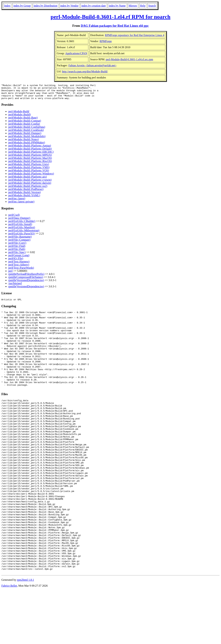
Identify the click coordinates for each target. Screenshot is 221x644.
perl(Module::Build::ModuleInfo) (27, 139)
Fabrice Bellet (9, 640)
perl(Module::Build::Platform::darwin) (30, 186)
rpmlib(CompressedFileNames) (26, 280)
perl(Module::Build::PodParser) (26, 192)
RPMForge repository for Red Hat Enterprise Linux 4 (135, 35)
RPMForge (106, 41)
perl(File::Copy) (17, 246)
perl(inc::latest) (17, 202)
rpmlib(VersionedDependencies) (26, 283)
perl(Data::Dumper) (19, 221)
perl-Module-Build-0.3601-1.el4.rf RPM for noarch (110, 17)
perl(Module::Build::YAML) (24, 198)
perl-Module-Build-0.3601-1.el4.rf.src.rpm (129, 59)
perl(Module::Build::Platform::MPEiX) (30, 158)
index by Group (22, 6)
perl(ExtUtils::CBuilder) (22, 224)
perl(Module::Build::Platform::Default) (30, 152)
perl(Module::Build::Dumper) (25, 136)
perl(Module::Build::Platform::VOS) (29, 174)
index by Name (117, 6)
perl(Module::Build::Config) (24, 127)
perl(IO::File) (16, 262)
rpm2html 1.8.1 (25, 634)
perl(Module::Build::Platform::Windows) (31, 177)
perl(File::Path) (17, 252)
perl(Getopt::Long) (19, 258)
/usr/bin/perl (15, 286)
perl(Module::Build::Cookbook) (26, 133)
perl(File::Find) (17, 249)
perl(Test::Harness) (19, 265)
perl (10, 274)
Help (143, 6)
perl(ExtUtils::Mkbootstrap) (24, 234)
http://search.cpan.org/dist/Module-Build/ (85, 71)
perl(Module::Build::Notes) (23, 142)
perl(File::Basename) (20, 240)
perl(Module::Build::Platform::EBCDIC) (31, 155)
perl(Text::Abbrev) (19, 268)
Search (152, 6)
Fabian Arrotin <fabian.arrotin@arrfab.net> (92, 65)
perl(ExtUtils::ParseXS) (21, 237)
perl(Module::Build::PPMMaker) (27, 146)
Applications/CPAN (76, 53)
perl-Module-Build (19, 114)
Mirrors (133, 6)
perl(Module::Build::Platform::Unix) (29, 167)
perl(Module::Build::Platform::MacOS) (30, 161)
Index (7, 6)
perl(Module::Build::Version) (25, 195)
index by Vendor (69, 6)
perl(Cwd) (14, 218)
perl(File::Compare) (19, 243)
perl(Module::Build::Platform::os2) (28, 189)
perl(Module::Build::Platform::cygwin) (30, 183)
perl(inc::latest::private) (21, 205)
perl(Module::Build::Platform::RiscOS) (30, 164)
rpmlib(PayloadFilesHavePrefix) (26, 277)
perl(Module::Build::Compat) (25, 124)
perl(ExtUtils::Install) (20, 227)
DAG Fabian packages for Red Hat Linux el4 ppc (115, 26)
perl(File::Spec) (17, 255)
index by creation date (94, 6)
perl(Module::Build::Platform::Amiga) (30, 149)
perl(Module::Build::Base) (23, 121)
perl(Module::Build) (20, 118)
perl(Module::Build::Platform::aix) (28, 180)
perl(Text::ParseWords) (21, 271)
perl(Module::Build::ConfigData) (27, 130)
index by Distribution (45, 6)
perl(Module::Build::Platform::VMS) (29, 170)
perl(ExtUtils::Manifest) (22, 230)
